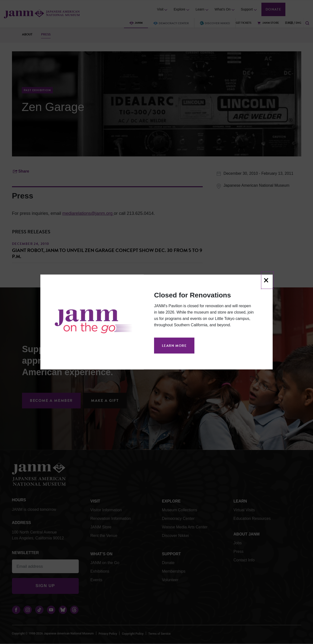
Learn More (174, 346)
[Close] (267, 280)
